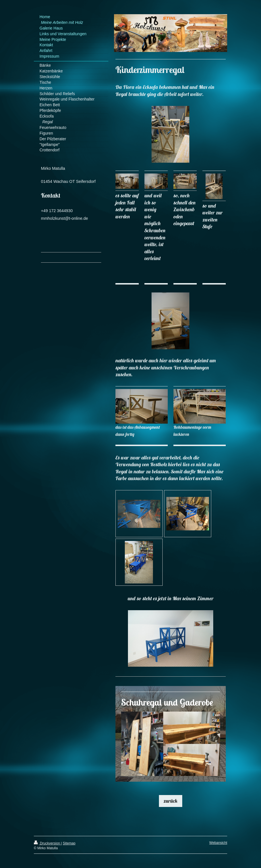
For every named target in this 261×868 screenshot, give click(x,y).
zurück (171, 801)
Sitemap (69, 843)
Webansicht (218, 843)
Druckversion (47, 843)
